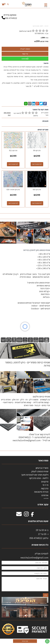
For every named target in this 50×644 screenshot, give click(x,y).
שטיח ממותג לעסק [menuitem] (40, 471)
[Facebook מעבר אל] (32, 515)
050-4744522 (11, 18)
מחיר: (45, 38)
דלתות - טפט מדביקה (38, 26)
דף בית (47, 26)
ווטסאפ (25, 59)
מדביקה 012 (13, 150)
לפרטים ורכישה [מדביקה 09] (37, 164)
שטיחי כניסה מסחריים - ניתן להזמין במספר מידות (27, 364)
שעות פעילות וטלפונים (38, 521)
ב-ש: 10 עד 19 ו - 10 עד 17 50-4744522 (39, 534)
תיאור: (46, 63)
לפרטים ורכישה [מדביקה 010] (37, 203)
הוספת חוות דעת (7, 114)
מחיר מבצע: (44, 41)
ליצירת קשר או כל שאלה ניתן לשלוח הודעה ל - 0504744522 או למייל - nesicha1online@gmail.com (31, 437)
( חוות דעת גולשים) (25, 31)
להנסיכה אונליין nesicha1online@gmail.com (34, 556)
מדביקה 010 (37, 190)
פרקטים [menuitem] (45, 482)
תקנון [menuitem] (46, 499)
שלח (46, 595)
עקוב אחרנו (43, 504)
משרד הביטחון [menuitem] (42, 468)
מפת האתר (43, 460)
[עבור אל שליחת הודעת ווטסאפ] (47, 641)
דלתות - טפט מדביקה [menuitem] (39, 478)
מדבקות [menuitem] (45, 488)
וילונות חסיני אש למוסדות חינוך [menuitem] (35, 475)
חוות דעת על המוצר (40, 109)
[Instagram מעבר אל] (26, 515)
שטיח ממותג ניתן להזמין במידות (36, 250)
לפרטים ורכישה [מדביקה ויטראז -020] (13, 203)
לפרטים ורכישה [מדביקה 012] (13, 164)
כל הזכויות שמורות (40, 545)
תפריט (46, 7)
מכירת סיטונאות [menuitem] (41, 492)
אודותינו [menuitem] (45, 495)
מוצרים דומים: (43, 130)
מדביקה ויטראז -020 (13, 190)
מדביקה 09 (37, 150)
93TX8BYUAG (39, 33)
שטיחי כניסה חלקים (41, 397)
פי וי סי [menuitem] (45, 485)
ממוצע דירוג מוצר (25, 114)
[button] (5, 607)
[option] (25, 607)
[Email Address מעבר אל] (19, 515)
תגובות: (45, 121)
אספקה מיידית (10, 16)
